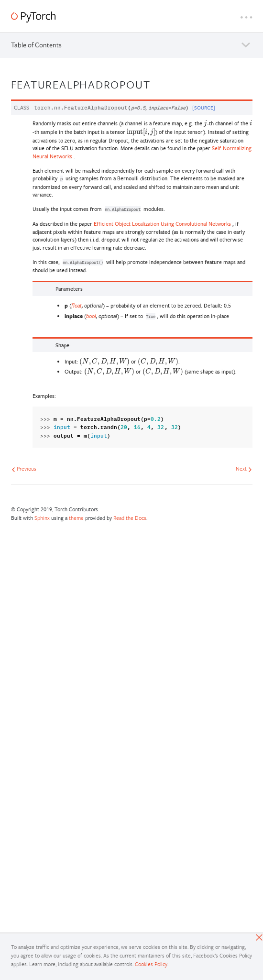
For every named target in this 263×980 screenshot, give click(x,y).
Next (244, 468)
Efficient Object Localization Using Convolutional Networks (163, 224)
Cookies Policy (151, 964)
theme (76, 518)
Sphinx (42, 518)
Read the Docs (130, 518)
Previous (24, 468)
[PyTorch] (33, 17)
